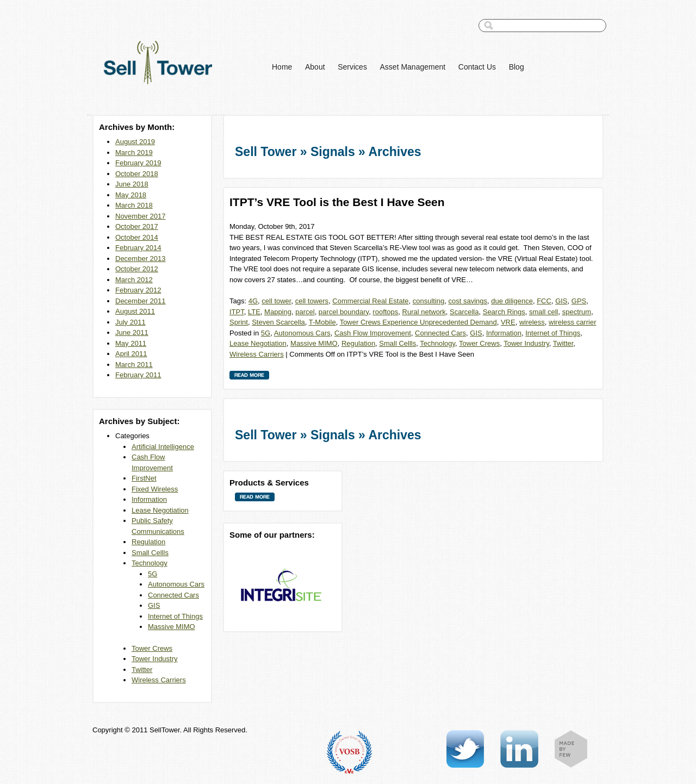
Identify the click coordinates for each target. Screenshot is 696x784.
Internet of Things (175, 616)
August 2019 (135, 142)
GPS (579, 301)
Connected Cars (173, 595)
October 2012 (137, 269)
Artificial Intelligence (163, 447)
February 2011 (138, 375)
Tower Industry (155, 659)
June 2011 (132, 332)
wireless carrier (572, 322)
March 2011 (134, 365)
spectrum (577, 312)
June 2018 (132, 184)
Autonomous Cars (176, 584)
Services (352, 67)
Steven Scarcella (278, 322)
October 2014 (137, 237)
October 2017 (137, 226)
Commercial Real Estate (370, 301)
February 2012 (138, 290)
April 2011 (131, 354)
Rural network (424, 312)
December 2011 (141, 301)
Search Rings (504, 312)
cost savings (468, 301)
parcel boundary (344, 312)
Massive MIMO (172, 627)
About (315, 67)
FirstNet (144, 478)
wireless (532, 322)
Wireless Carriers (159, 680)
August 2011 (135, 311)
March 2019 (134, 153)
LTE (254, 312)
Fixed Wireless (155, 489)
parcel (305, 312)
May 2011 (131, 343)
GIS (154, 605)
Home (282, 67)
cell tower (276, 301)
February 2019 (138, 163)
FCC (544, 301)
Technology (150, 563)
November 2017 (141, 216)
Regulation (148, 542)
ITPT (237, 312)
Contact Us (477, 67)
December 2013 (141, 259)
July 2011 (130, 322)
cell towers (312, 301)
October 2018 (137, 174)
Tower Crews (152, 648)
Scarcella (464, 312)
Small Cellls (150, 553)
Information (149, 499)
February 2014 (138, 248)
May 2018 (131, 195)
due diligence (512, 301)
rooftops (385, 312)
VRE (508, 322)
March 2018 (134, 205)
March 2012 (134, 280)
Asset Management (413, 67)
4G (253, 301)
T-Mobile (322, 322)
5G (153, 574)
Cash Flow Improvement (373, 333)
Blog (517, 67)
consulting (429, 301)
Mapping (278, 312)
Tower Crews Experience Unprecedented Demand (418, 322)
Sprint (239, 322)
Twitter (142, 670)
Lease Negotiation (160, 510)
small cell (543, 312)
